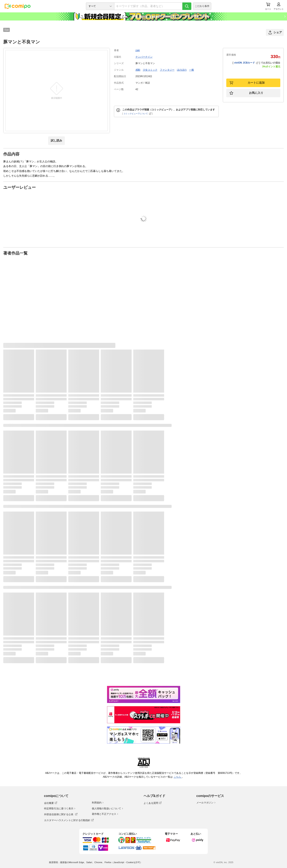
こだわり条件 (202, 6)
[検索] (187, 6)
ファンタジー (167, 70)
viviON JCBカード (246, 63)
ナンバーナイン (144, 57)
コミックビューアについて (137, 114)
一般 (192, 70)
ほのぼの (182, 70)
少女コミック (150, 70)
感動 (138, 70)
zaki (138, 50)
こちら (178, 777)
